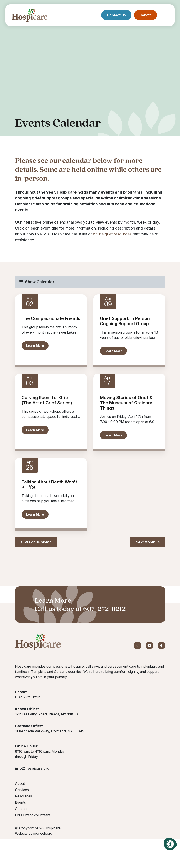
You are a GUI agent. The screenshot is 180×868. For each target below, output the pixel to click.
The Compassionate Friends (51, 318)
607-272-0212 (104, 608)
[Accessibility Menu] (170, 844)
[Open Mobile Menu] (165, 15)
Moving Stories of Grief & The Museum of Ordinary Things (126, 403)
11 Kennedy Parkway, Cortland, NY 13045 (50, 731)
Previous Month (36, 542)
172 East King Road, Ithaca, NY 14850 (46, 714)
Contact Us (116, 15)
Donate (145, 15)
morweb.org (43, 833)
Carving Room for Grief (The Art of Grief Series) (47, 400)
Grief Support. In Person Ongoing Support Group (125, 321)
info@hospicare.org (32, 768)
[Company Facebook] (161, 646)
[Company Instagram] (137, 646)
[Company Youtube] (149, 646)
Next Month (148, 542)
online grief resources (112, 234)
